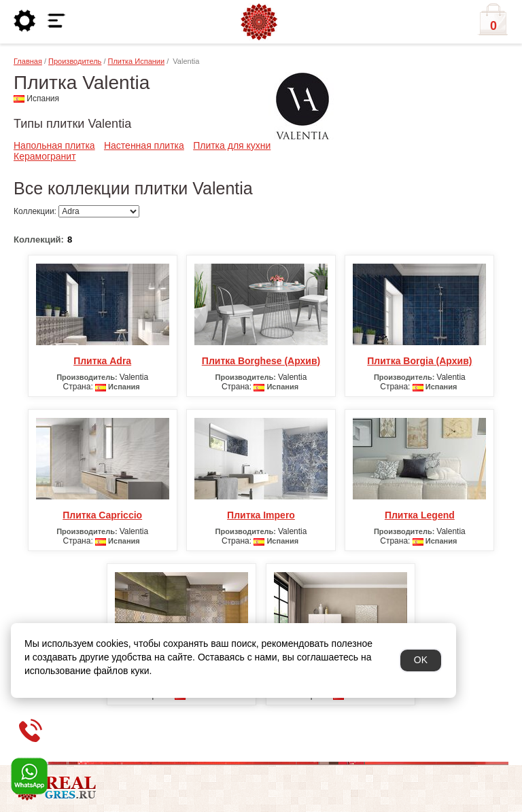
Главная (28, 61)
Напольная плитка (54, 145)
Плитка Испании (137, 61)
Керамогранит (45, 156)
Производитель (75, 61)
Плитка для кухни (232, 145)
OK (421, 660)
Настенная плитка (144, 145)
